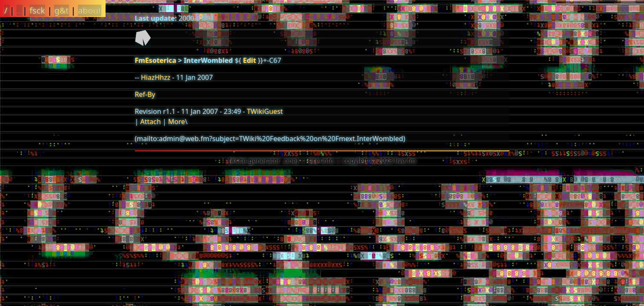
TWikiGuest (265, 111)
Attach (150, 122)
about (90, 10)
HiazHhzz (156, 77)
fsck (37, 10)
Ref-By (145, 94)
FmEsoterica (156, 60)
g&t (61, 10)
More (177, 122)
